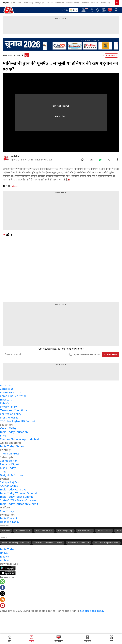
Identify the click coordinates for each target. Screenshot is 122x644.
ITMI (3, 435)
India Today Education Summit (19, 504)
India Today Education (14, 432)
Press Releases (9, 417)
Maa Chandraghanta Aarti (106, 543)
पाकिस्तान (15, 186)
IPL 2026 (6, 531)
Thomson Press (10, 453)
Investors (6, 399)
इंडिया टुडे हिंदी (40, 3)
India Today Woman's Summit (19, 493)
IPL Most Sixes (104, 531)
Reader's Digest (10, 464)
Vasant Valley (8, 428)
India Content (9, 518)
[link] (117, 2)
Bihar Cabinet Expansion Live (15, 543)
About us (6, 385)
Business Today (72, 3)
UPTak (103, 3)
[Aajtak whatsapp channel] (3, 582)
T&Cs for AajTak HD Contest (18, 421)
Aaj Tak (6, 3)
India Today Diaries (12, 446)
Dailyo (4, 553)
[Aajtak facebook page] (3, 588)
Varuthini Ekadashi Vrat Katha (48, 543)
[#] (100, 160)
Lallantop (85, 3)
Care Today (7, 511)
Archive (5, 560)
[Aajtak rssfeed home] (3, 600)
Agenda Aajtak (9, 486)
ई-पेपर (13, 3)
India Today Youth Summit (17, 497)
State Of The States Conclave (18, 500)
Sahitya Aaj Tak (9, 482)
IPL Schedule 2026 (44, 531)
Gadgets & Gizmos (11, 475)
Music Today (8, 468)
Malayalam (59, 3)
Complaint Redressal (13, 396)
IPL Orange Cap (65, 531)
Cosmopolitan (9, 461)
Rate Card (6, 403)
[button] (112, 639)
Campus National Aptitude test (20, 439)
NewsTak (95, 3)
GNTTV (50, 3)
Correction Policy (11, 414)
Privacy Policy (8, 407)
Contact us (7, 389)
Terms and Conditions (14, 410)
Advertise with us (11, 392)
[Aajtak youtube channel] (3, 606)
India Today (28, 3)
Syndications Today (92, 611)
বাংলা (19, 3)
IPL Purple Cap (85, 531)
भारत (18, 55)
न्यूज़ (27, 55)
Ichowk (4, 557)
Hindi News (8, 55)
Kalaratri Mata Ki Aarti (78, 543)
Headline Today (10, 522)
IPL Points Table (23, 531)
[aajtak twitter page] (3, 594)
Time (3, 471)
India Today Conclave (13, 489)
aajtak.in (15, 156)
